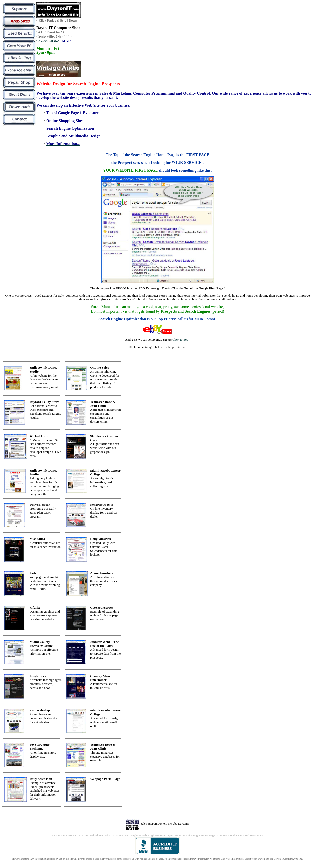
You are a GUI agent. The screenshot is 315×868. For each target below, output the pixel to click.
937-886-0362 (48, 41)
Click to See (180, 339)
